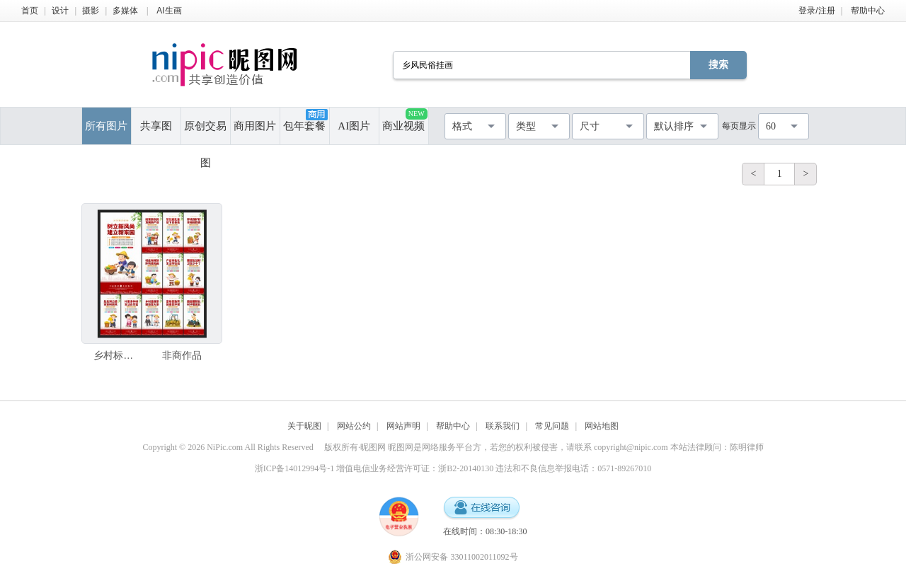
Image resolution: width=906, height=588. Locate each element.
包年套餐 (305, 120)
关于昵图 (304, 426)
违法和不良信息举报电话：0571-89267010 (573, 468)
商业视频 (405, 120)
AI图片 (354, 126)
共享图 (156, 126)
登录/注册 (816, 11)
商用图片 (255, 126)
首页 (30, 11)
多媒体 (125, 11)
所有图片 (106, 126)
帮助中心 (868, 11)
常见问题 (552, 426)
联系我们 (503, 426)
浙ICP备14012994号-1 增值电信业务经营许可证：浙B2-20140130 (374, 468)
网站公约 (354, 426)
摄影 (91, 11)
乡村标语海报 (117, 355)
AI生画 (169, 11)
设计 (60, 11)
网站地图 (602, 426)
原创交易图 (205, 132)
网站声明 (403, 426)
